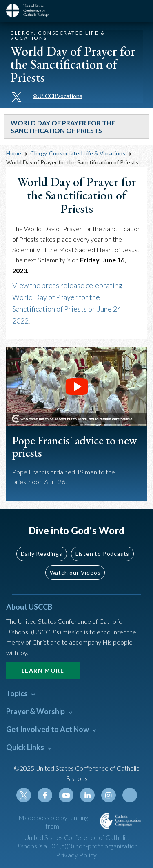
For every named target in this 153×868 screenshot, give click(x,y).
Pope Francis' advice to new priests (75, 447)
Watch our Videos (75, 572)
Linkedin (87, 795)
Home (14, 153)
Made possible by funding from (53, 822)
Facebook (45, 795)
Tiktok (130, 795)
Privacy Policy (76, 855)
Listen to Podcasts (102, 554)
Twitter (24, 795)
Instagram (109, 795)
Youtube (66, 795)
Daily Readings (42, 554)
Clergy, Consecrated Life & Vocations (78, 153)
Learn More (43, 670)
